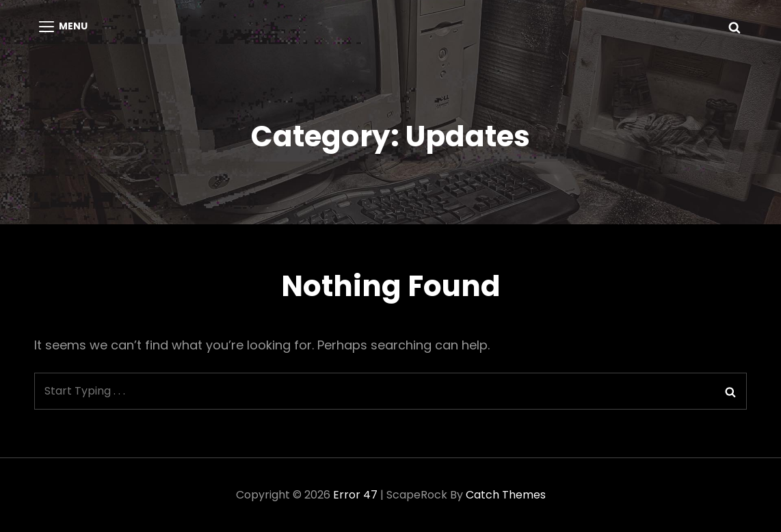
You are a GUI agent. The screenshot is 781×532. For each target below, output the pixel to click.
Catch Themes (506, 495)
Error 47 (355, 495)
